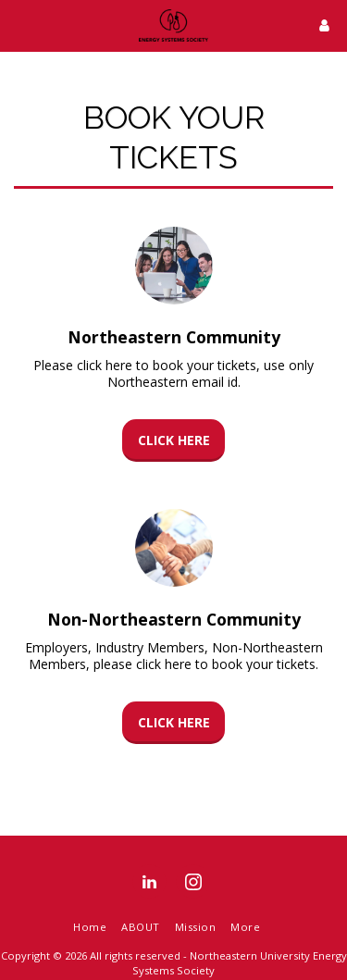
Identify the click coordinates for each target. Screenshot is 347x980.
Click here (174, 440)
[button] (20, 25)
